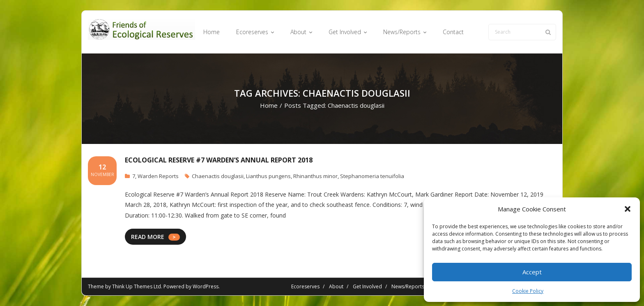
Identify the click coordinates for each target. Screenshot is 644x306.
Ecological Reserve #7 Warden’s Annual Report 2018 (219, 160)
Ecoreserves (305, 286)
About (336, 286)
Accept (532, 272)
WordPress (206, 286)
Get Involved (367, 286)
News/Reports (408, 286)
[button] (628, 209)
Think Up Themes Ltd (137, 286)
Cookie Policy (528, 291)
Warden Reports (158, 176)
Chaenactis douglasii (218, 176)
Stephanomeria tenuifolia (372, 176)
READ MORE (148, 237)
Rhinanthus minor (315, 176)
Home (269, 105)
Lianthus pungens (268, 176)
